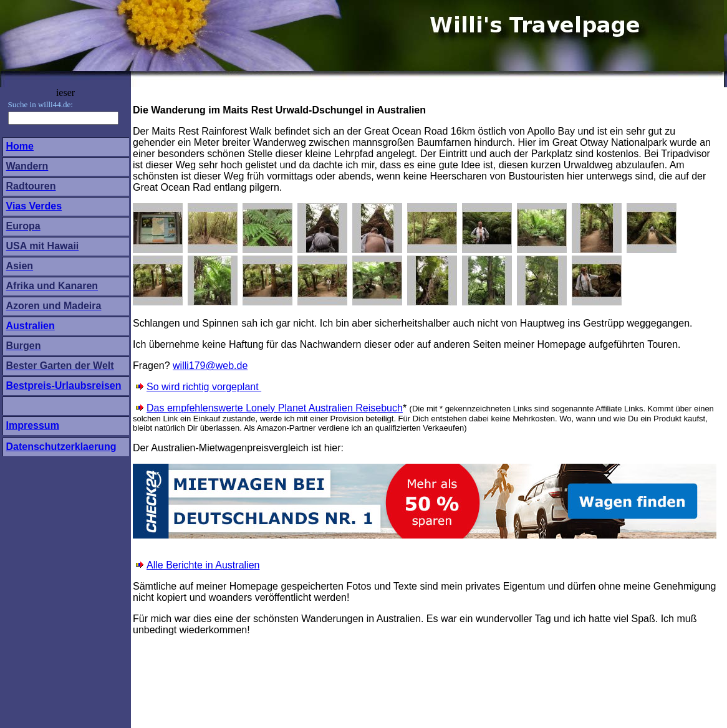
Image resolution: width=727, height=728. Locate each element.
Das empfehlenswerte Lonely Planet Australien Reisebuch (275, 408)
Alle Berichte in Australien (203, 565)
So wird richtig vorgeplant (204, 387)
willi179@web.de (210, 366)
